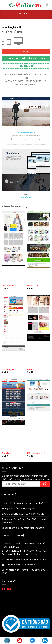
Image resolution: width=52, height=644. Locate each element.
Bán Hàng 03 (33, 370)
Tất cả (33, 13)
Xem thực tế (26, 66)
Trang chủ (22, 13)
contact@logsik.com (24, 565)
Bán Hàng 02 (8, 286)
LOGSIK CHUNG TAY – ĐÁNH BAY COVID (23, 514)
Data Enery (7, 453)
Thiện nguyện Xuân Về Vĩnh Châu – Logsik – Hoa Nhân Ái (25, 521)
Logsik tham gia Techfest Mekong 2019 (23, 528)
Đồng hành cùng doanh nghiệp (19, 509)
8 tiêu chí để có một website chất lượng (24, 503)
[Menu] (4, 5)
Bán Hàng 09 (8, 370)
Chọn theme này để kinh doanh (26, 59)
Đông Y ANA (33, 286)
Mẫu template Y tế (36, 453)
